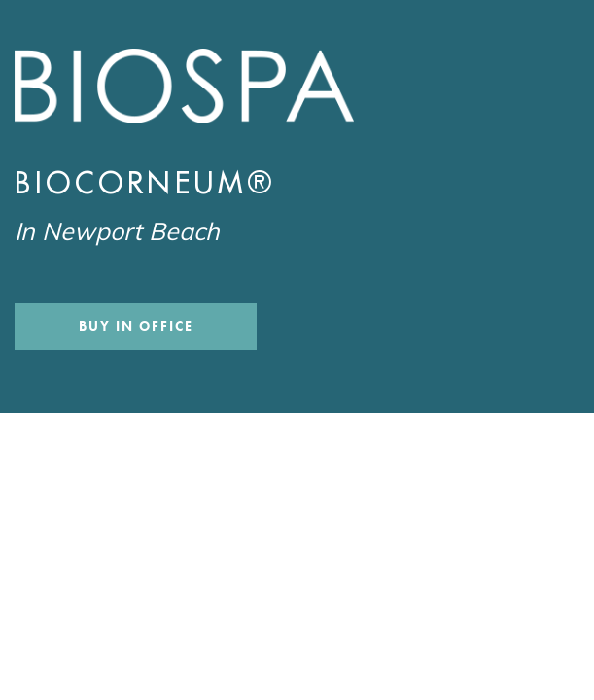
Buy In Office (136, 326)
